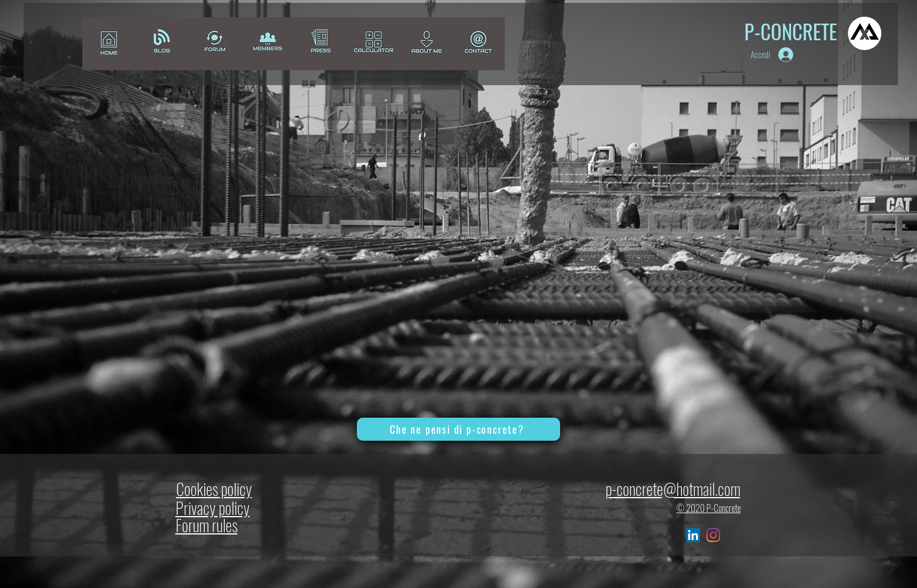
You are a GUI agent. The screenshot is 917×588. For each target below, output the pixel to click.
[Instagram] (713, 535)
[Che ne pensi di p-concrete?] (458, 429)
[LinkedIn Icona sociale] (693, 535)
